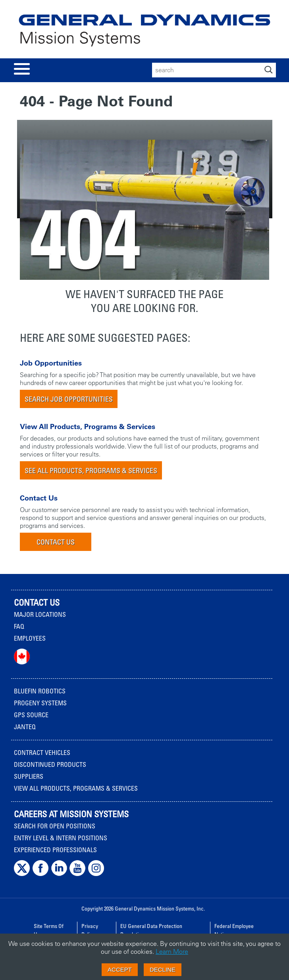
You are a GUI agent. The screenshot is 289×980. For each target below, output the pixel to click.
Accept (120, 969)
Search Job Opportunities (69, 399)
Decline (163, 969)
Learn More (172, 951)
